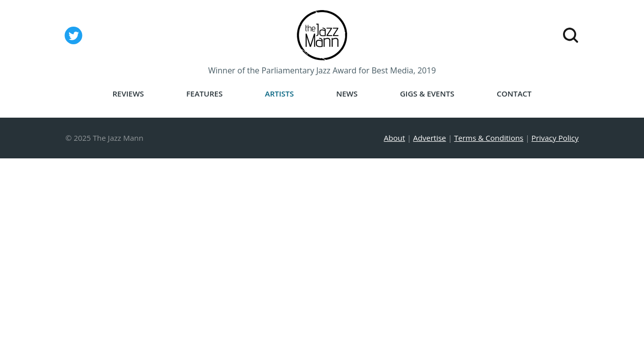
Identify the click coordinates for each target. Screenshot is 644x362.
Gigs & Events (427, 94)
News (347, 94)
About (394, 138)
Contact (514, 94)
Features (204, 94)
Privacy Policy (555, 138)
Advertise (429, 138)
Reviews (128, 94)
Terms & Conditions (489, 138)
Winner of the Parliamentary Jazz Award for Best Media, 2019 (322, 70)
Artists (280, 94)
